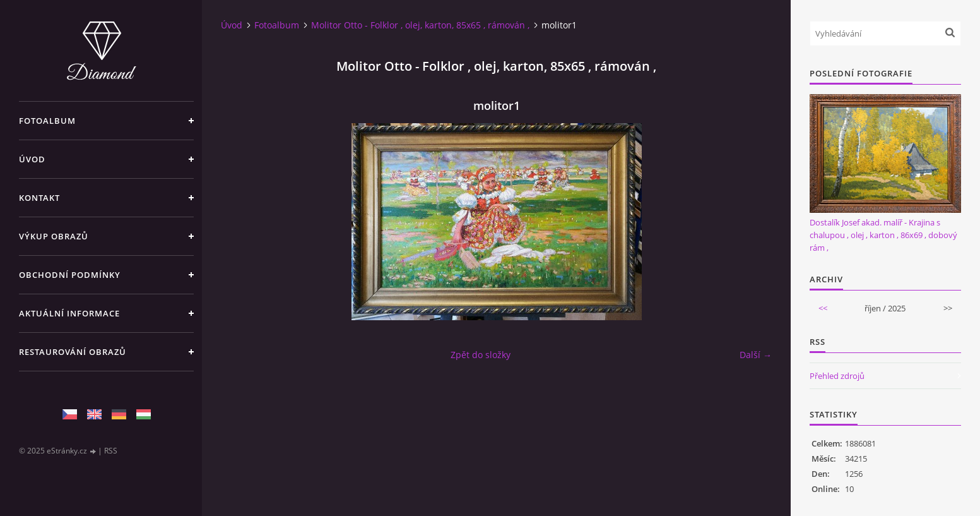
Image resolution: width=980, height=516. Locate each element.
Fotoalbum (47, 121)
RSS (111, 451)
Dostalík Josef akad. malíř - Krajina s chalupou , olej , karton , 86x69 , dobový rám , (883, 235)
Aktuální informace (69, 313)
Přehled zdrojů (837, 376)
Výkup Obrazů (54, 236)
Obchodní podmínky (70, 275)
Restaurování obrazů (73, 352)
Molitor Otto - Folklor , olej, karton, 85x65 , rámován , (420, 25)
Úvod (32, 159)
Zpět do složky (481, 355)
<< (823, 308)
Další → (756, 355)
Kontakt (39, 198)
